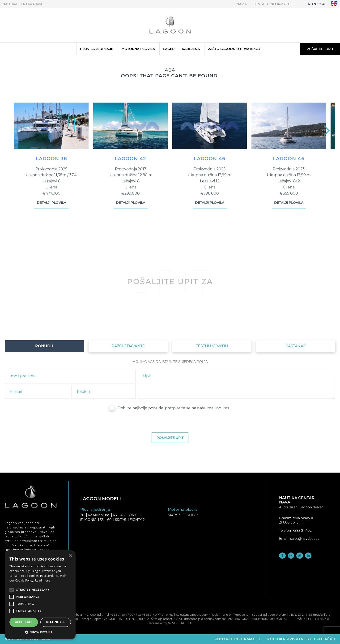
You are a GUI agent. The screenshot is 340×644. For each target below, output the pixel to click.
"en (334, 4)
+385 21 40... (302, 531)
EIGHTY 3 (191, 515)
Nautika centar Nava (22, 4)
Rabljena (191, 49)
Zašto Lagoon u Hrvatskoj (234, 49)
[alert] (40, 595)
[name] (70, 376)
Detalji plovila (51, 206)
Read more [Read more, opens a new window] (42, 580)
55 (102, 520)
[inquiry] (237, 384)
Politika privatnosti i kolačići (301, 639)
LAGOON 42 (130, 162)
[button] (40, 632)
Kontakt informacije (273, 4)
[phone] (104, 392)
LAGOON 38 (51, 162)
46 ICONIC (129, 515)
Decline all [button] (56, 622)
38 (82, 515)
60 (109, 520)
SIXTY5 (121, 520)
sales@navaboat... (305, 539)
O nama (240, 4)
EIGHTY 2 (137, 520)
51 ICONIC (88, 520)
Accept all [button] (24, 622)
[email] (37, 392)
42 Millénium (99, 515)
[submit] (170, 438)
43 (115, 515)
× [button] (70, 555)
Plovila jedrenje (97, 49)
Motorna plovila (138, 49)
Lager (169, 49)
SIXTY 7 (174, 515)
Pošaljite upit (320, 49)
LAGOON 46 (210, 162)
